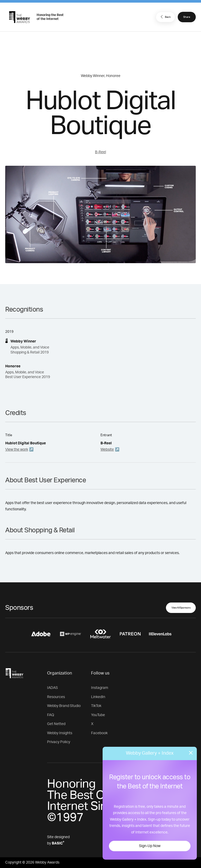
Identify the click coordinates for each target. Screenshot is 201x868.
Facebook (99, 733)
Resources (56, 697)
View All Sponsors (181, 608)
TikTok (96, 706)
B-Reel (100, 152)
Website (107, 450)
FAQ (51, 715)
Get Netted (56, 724)
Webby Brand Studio (64, 706)
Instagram (100, 688)
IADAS (52, 688)
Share (187, 17)
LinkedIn (98, 697)
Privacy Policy (59, 742)
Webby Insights (60, 733)
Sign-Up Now (150, 846)
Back (165, 17)
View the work (17, 450)
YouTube (98, 715)
